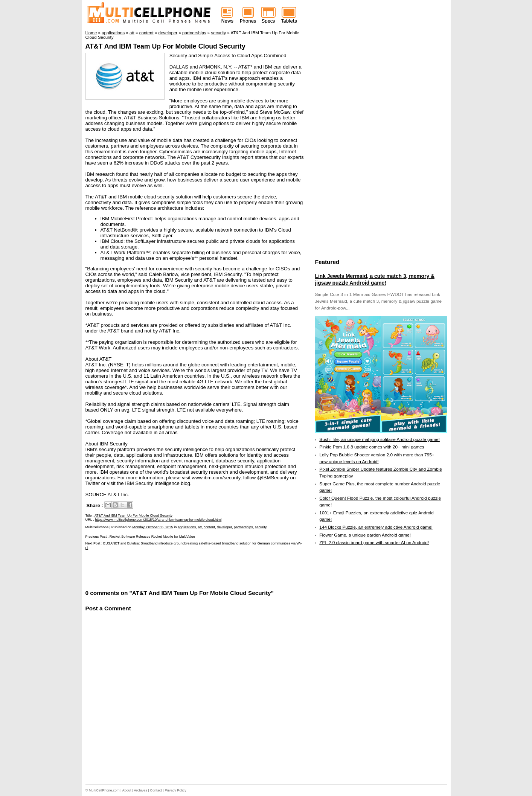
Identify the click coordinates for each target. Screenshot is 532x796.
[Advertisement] (174, 569)
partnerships (243, 527)
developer (224, 527)
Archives (141, 790)
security (261, 527)
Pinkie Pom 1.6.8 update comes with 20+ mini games (372, 447)
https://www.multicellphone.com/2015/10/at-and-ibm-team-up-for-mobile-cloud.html (158, 520)
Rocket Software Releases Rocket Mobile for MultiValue (152, 537)
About (127, 790)
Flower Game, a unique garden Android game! (365, 535)
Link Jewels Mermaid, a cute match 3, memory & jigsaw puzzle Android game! (375, 279)
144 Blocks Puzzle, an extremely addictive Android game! (376, 527)
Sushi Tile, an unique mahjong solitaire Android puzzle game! (380, 439)
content (209, 527)
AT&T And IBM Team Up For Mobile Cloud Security (165, 46)
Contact (156, 790)
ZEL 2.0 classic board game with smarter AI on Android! (374, 543)
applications (187, 527)
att (200, 527)
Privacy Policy (175, 790)
